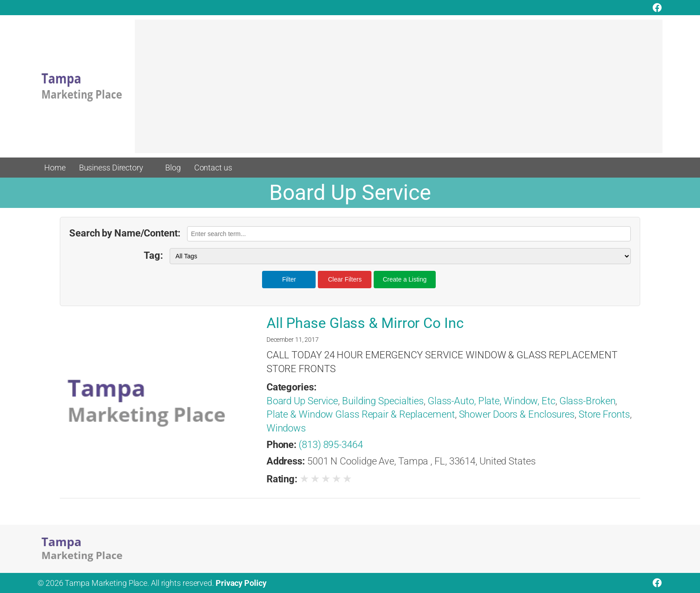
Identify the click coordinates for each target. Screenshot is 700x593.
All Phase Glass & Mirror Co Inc (365, 323)
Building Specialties (383, 401)
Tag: (153, 255)
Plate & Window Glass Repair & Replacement (361, 414)
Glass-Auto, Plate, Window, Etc (492, 401)
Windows (286, 428)
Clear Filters (345, 279)
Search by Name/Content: (125, 233)
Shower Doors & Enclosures (517, 414)
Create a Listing (404, 279)
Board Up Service (302, 401)
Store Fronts (604, 414)
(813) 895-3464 (331, 445)
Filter (289, 279)
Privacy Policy (241, 583)
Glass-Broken (587, 401)
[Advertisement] (399, 91)
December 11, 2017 (293, 340)
